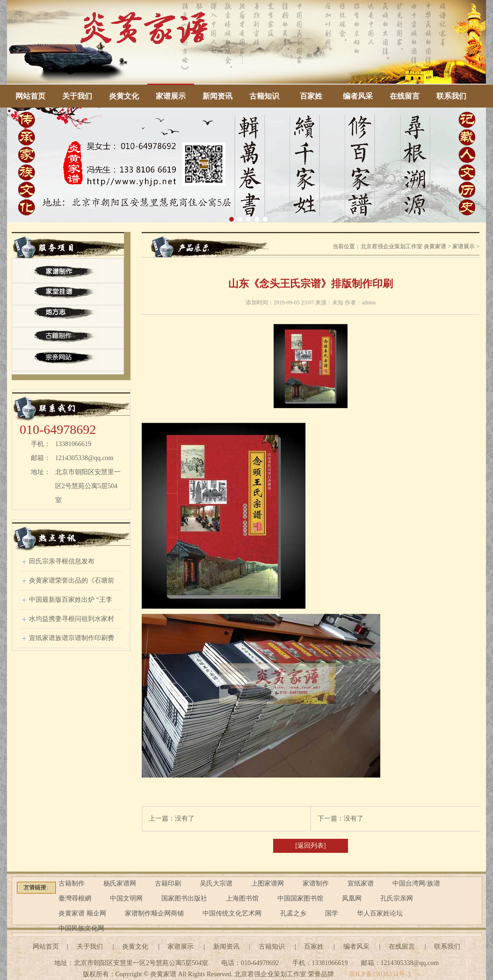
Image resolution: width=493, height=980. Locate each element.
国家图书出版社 (184, 898)
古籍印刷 (168, 883)
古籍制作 (72, 883)
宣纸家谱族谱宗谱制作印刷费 (72, 638)
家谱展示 (171, 96)
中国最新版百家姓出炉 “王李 (71, 600)
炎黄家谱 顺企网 (82, 913)
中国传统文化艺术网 (232, 913)
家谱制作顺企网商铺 (154, 913)
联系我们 (451, 96)
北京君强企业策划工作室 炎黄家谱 (403, 246)
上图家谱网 (268, 883)
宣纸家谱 (361, 883)
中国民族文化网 (81, 928)
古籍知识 (264, 96)
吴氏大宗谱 (216, 883)
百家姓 (311, 96)
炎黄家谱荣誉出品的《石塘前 (72, 580)
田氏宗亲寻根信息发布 (62, 561)
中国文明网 (126, 898)
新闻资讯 (217, 96)
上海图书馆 (242, 898)
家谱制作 (316, 883)
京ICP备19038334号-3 (380, 974)
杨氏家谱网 (120, 883)
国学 (332, 913)
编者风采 (358, 96)
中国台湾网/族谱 (416, 883)
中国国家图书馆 (300, 898)
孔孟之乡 (293, 913)
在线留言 (405, 96)
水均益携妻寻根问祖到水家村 (72, 619)
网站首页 (30, 96)
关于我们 (77, 96)
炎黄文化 (124, 96)
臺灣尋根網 (75, 898)
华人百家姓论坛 (380, 913)
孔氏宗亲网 (397, 898)
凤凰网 (352, 898)
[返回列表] (310, 846)
